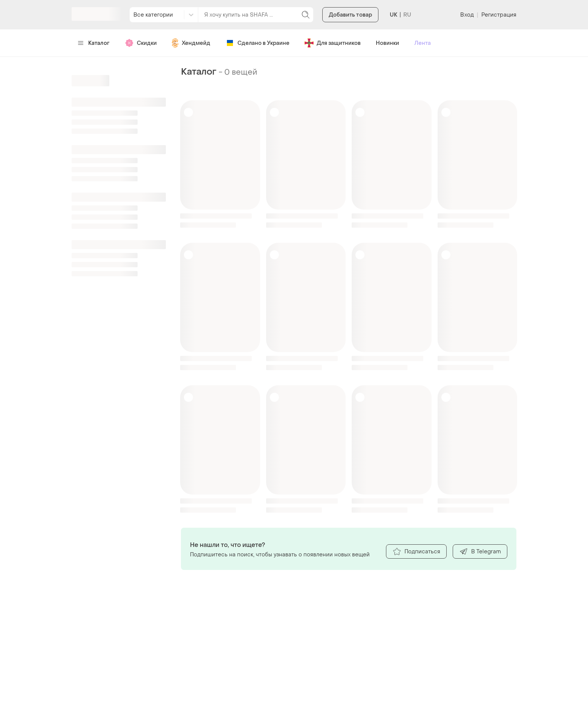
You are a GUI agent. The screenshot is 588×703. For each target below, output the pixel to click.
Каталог (94, 43)
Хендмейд (191, 43)
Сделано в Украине (257, 43)
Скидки (141, 43)
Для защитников (333, 43)
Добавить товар (350, 15)
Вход (467, 15)
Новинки (387, 43)
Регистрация (499, 15)
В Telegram (480, 551)
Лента (423, 43)
